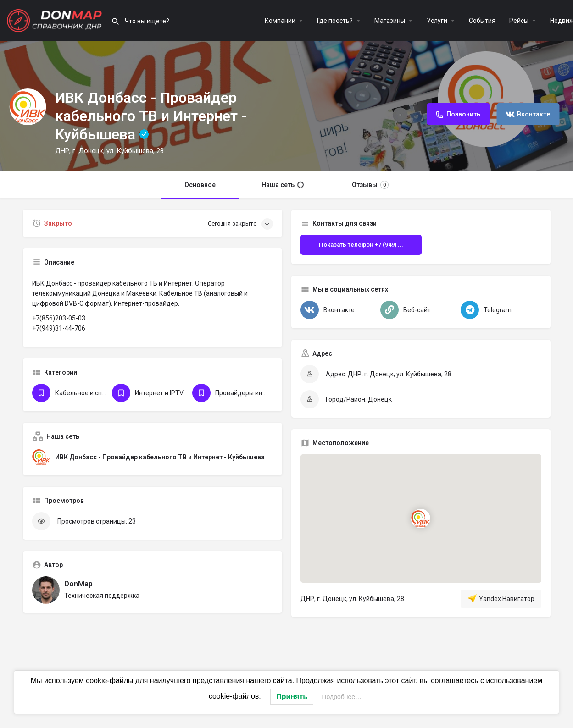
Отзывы (370, 185)
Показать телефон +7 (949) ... (361, 245)
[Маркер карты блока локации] (421, 518)
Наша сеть (283, 185)
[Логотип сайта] (56, 20)
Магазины (390, 21)
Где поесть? (335, 21)
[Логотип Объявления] (28, 107)
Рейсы (519, 21)
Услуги (437, 21)
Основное (200, 185)
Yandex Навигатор (501, 599)
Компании (280, 21)
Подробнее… (342, 697)
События (482, 21)
